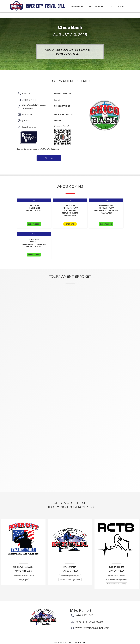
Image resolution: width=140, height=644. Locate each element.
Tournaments (78, 6)
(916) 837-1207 (84, 615)
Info (90, 6)
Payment (99, 6)
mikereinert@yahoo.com (90, 622)
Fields (109, 6)
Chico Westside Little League (68, 50)
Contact (120, 6)
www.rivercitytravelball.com (93, 628)
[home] (38, 6)
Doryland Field (68, 54)
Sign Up (49, 158)
